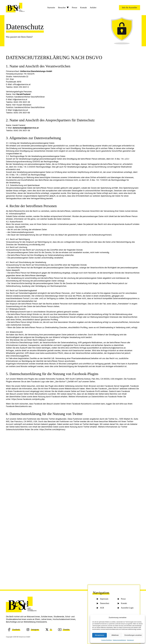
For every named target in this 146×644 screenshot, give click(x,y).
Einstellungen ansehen (133, 635)
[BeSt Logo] (15, 8)
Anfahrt (93, 8)
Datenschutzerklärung (119, 640)
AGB (102, 608)
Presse (74, 8)
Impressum (130, 640)
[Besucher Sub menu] (68, 8)
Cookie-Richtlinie (107, 640)
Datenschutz (105, 604)
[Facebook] (14, 630)
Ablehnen (115, 635)
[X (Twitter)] (49, 630)
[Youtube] (64, 630)
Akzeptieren (100, 635)
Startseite (51, 8)
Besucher (62, 8)
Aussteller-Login (127, 608)
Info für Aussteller (129, 7)
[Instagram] (33, 630)
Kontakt (83, 8)
